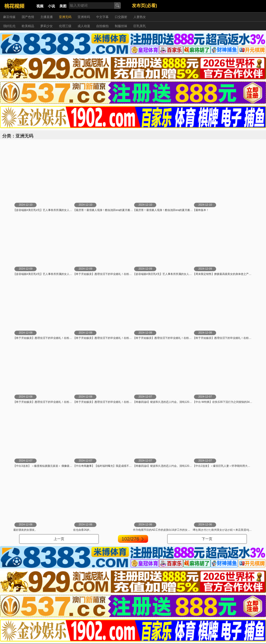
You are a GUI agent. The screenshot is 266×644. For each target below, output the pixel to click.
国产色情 (28, 17)
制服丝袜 (121, 26)
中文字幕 (102, 17)
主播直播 (47, 17)
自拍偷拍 (102, 26)
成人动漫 (84, 26)
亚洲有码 (84, 17)
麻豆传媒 (9, 17)
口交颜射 (121, 17)
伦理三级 (65, 26)
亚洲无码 (65, 17)
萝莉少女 (47, 26)
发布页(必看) (144, 6)
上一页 (59, 539)
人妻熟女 (140, 17)
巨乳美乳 (140, 26)
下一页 (207, 539)
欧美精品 (28, 26)
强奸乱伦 (9, 26)
